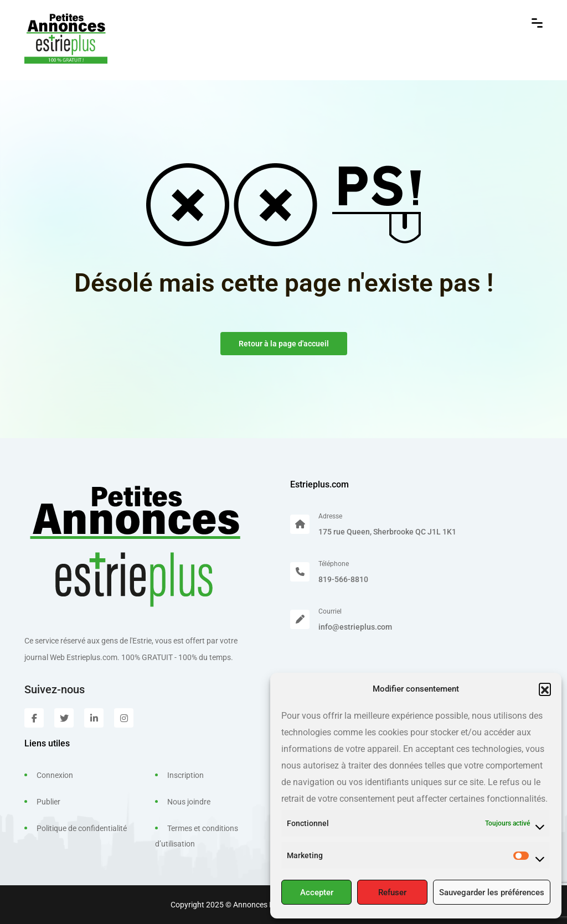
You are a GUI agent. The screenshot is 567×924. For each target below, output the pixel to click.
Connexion (55, 775)
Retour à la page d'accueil (284, 344)
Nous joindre (189, 802)
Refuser (392, 892)
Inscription (185, 775)
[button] (545, 689)
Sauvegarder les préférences (492, 892)
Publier (48, 802)
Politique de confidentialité (82, 828)
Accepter (317, 892)
